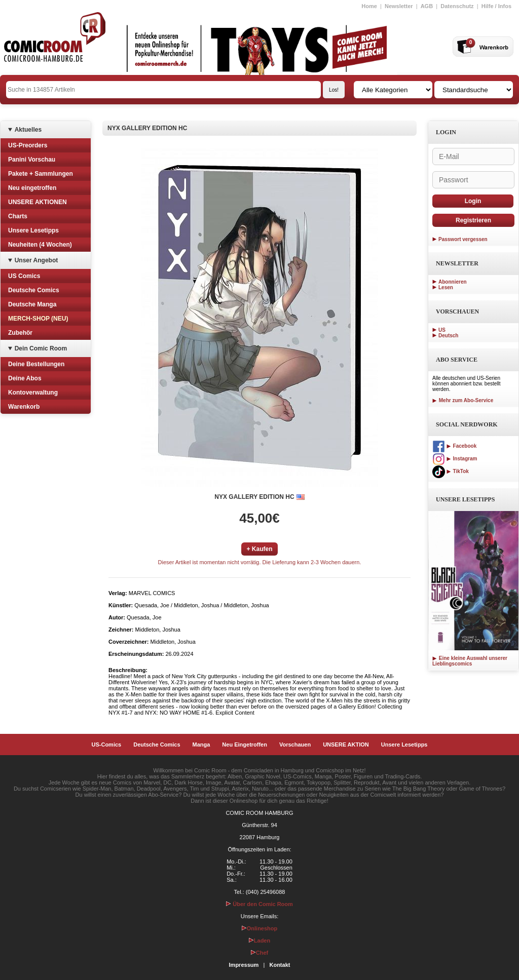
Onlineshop (260, 928)
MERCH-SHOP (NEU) (38, 319)
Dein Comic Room (41, 348)
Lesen (446, 287)
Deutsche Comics (34, 290)
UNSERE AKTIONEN (38, 202)
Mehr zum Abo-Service (463, 400)
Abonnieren (453, 282)
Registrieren (473, 220)
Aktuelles (28, 130)
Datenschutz (457, 6)
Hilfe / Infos (496, 6)
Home (369, 6)
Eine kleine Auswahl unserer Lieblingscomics (470, 661)
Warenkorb (24, 407)
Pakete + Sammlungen (41, 174)
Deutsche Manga (32, 304)
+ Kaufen (259, 549)
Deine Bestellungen (36, 364)
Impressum (244, 965)
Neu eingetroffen (32, 188)
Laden (259, 940)
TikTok (451, 471)
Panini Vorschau (32, 160)
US (442, 330)
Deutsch (448, 336)
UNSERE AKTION (346, 744)
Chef (259, 953)
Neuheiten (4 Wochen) (40, 245)
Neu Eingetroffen (245, 744)
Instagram (455, 459)
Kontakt (280, 965)
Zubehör (20, 333)
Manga (201, 744)
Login (473, 201)
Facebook (454, 446)
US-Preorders (28, 145)
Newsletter (399, 6)
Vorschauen (295, 744)
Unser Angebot (36, 260)
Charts (18, 216)
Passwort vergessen (463, 239)
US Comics (24, 276)
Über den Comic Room (259, 904)
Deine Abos (25, 378)
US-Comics (107, 744)
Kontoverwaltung (33, 393)
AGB (427, 6)
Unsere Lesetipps (33, 230)
